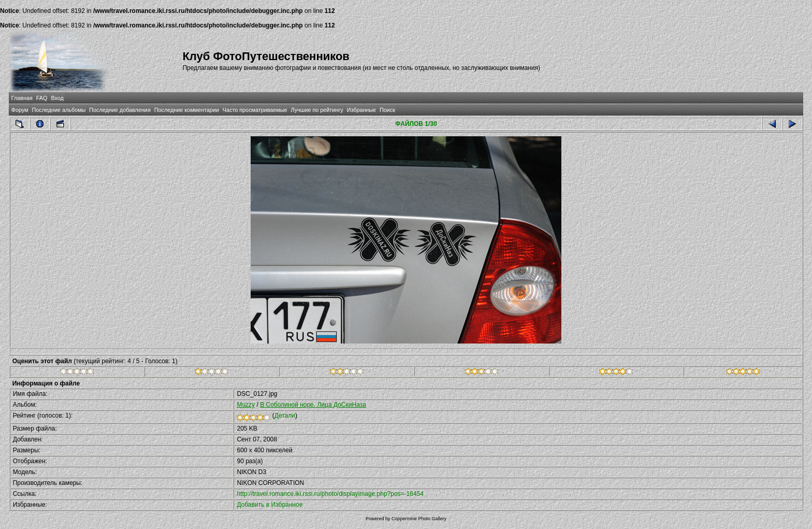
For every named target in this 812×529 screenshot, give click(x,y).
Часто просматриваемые (255, 110)
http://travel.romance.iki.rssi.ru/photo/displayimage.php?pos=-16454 (330, 494)
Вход (57, 98)
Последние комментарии (187, 110)
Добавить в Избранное (270, 505)
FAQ (42, 98)
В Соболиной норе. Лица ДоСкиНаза (313, 405)
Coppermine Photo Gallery (419, 519)
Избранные (361, 110)
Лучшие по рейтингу (317, 110)
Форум (20, 110)
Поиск (387, 110)
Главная (22, 98)
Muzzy (246, 405)
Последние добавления (120, 110)
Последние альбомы (59, 110)
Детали (285, 416)
